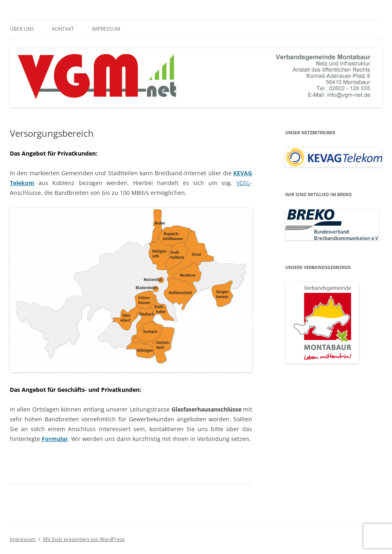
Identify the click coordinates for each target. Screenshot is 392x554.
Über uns (22, 29)
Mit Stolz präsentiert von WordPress (84, 539)
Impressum (106, 29)
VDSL (243, 183)
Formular (55, 439)
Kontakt (63, 29)
